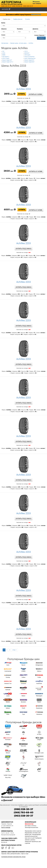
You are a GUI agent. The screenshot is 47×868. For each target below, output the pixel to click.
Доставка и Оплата (31, 826)
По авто (27, 19)
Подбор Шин (6, 19)
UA (6, 842)
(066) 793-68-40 (17, 6)
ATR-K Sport (6, 58)
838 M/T (27, 53)
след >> (14, 650)
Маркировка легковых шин (33, 833)
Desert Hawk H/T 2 (8, 62)
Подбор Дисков (18, 19)
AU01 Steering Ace (30, 58)
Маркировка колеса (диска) (33, 831)
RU (2, 842)
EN (4, 842)
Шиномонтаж (29, 824)
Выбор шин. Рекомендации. (33, 835)
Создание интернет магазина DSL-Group (13, 857)
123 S (26, 51)
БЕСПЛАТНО (36, 15)
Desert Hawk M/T (29, 62)
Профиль (20, 29)
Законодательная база (31, 828)
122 (3, 51)
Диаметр (35, 29)
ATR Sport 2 (6, 57)
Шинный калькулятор (31, 836)
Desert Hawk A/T (7, 60)
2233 (4, 53)
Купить (22, 94)
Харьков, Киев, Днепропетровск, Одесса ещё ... (16, 854)
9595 (4, 55)
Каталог (6, 9)
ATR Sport (27, 55)
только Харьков (40, 35)
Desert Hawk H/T (29, 60)
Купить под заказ (24, 249)
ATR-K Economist (29, 57)
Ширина (4, 29)
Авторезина (11, 2)
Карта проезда (6, 828)
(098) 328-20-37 (6, 6)
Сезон (3, 35)
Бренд (3, 23)
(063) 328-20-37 (28, 6)
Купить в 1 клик (35, 94)
